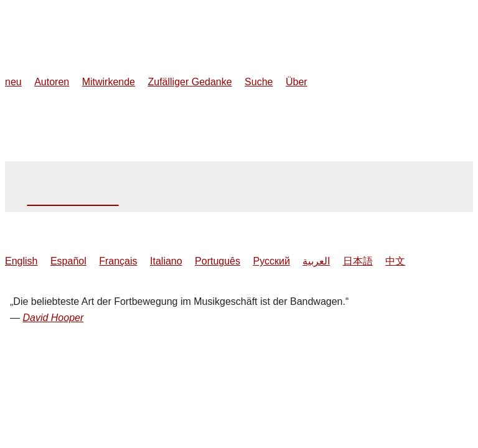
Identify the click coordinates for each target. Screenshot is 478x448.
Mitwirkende (109, 82)
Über (297, 82)
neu (13, 82)
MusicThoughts (83, 20)
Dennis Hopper (73, 198)
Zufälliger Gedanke (190, 82)
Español (68, 261)
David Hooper (53, 318)
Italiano (166, 261)
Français (118, 261)
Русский (271, 261)
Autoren (52, 82)
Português (218, 261)
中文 (395, 261)
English (21, 261)
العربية (316, 261)
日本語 (358, 261)
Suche (259, 82)
